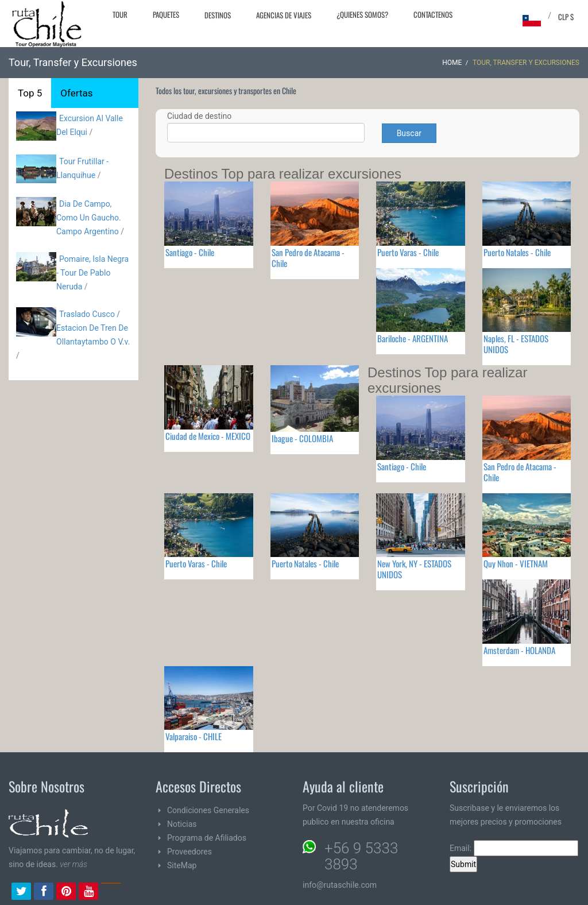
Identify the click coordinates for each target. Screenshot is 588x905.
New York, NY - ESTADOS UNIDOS (414, 569)
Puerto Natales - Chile (517, 252)
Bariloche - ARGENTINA (413, 338)
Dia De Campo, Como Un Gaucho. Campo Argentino (89, 218)
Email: (514, 848)
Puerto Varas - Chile (408, 252)
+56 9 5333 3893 (361, 856)
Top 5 (30, 93)
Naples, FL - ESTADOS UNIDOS (516, 344)
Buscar (409, 133)
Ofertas (76, 93)
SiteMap (182, 865)
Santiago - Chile (190, 252)
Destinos (218, 15)
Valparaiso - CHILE (194, 736)
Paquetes (166, 14)
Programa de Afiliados (207, 838)
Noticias (182, 824)
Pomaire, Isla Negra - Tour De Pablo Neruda (92, 273)
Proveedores (189, 852)
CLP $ (566, 17)
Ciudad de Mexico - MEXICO (208, 436)
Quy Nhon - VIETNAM (516, 563)
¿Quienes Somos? (362, 14)
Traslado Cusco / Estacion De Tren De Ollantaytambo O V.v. (93, 328)
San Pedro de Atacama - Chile (308, 258)
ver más (73, 864)
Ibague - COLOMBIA (302, 438)
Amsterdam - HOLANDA (519, 650)
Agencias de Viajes (284, 15)
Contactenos (433, 14)
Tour (120, 14)
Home (452, 63)
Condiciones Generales (208, 810)
